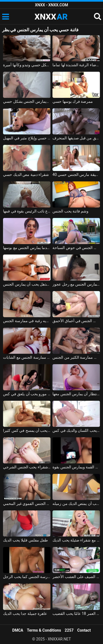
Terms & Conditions (44, 630)
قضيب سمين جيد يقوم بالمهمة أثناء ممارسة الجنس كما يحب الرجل (27, 577)
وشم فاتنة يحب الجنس (70, 211)
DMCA (18, 630)
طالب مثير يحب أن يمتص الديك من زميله (76, 504)
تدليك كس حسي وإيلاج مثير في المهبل (27, 138)
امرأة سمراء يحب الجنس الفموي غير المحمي (27, 504)
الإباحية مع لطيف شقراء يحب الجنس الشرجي (27, 467)
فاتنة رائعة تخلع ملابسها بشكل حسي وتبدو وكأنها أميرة (27, 65)
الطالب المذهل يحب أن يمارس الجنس (27, 284)
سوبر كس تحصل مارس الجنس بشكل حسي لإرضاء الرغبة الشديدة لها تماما (76, 65)
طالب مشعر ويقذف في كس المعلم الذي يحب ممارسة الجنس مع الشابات (27, 357)
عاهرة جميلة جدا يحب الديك (25, 613)
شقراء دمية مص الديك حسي (26, 175)
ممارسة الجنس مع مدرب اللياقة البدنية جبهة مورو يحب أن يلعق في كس (27, 394)
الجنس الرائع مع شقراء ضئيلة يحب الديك (76, 540)
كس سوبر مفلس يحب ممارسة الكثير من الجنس (76, 357)
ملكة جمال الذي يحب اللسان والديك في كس (76, 430)
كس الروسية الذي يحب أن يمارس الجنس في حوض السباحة (76, 248)
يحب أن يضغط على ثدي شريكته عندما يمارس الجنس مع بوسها (27, 248)
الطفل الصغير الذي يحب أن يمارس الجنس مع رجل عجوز (76, 284)
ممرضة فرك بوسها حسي (73, 101)
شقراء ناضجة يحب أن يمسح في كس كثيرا (27, 430)
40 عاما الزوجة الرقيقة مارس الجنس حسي (76, 175)
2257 (69, 630)
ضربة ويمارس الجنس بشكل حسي (27, 101)
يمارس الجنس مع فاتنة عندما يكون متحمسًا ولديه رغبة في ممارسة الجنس (27, 321)
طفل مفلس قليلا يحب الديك (25, 540)
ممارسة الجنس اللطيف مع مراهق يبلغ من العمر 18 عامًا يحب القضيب (76, 613)
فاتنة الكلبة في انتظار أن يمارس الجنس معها (76, 394)
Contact (84, 630)
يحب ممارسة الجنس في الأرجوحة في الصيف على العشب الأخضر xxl (76, 577)
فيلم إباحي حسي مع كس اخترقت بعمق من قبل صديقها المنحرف (76, 138)
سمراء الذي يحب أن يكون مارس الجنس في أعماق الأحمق (76, 321)
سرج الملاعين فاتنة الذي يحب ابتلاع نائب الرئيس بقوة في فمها (27, 211)
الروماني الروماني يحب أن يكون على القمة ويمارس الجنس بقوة (76, 467)
